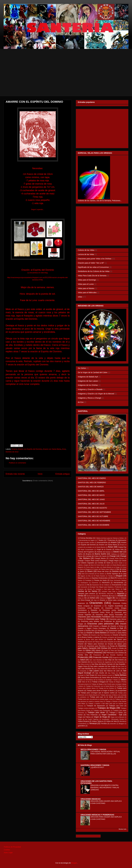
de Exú (81, 402)
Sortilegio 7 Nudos (112, 680)
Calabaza (114, 554)
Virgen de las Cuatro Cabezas (88, 719)
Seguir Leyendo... (38, 209)
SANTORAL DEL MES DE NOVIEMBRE (94, 521)
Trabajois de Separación (96, 706)
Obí (85, 598)
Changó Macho (100, 558)
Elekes (80, 578)
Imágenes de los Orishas (88, 385)
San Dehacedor (119, 662)
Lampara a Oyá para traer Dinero (108, 589)
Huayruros (81, 585)
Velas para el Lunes (86, 284)
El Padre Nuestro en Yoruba (103, 576)
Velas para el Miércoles (87, 293)
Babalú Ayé (118, 552)
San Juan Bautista (84, 669)
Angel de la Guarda (104, 549)
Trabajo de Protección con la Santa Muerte (100, 686)
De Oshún (82, 368)
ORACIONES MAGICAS (91, 799)
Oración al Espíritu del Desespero (113, 637)
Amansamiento (102, 542)
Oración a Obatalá (100, 626)
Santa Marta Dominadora (90, 678)
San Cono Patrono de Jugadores (101, 662)
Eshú (87, 578)
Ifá (88, 585)
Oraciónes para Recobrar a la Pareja (101, 646)
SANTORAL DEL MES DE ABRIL (91, 491)
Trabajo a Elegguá (99, 682)
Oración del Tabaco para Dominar (91, 644)
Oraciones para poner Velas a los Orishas (95, 259)
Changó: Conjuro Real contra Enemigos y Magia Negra (98, 561)
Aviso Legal (8, 853)
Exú (112, 578)
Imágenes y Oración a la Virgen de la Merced (96, 394)
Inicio (40, 474)
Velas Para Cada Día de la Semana (92, 276)
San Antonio (119, 660)
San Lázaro (94, 671)
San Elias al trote (83, 664)
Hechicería (106, 583)
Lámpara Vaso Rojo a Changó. (113, 591)
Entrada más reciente (15, 474)
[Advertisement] (66, 78)
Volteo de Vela (111, 721)
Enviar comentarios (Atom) (43, 481)
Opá (95, 600)
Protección (83, 657)
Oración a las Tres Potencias (100, 635)
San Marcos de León (112, 671)
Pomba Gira (83, 655)
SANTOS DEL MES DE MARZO (91, 487)
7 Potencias (111, 540)
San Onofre (100, 673)
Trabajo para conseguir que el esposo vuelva (98, 693)
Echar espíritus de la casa (117, 574)
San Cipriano (83, 662)
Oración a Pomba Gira (86, 631)
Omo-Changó (85, 600)
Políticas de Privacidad (12, 847)
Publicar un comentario (17, 463)
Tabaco (123, 680)
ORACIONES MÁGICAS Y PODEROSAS (97, 815)
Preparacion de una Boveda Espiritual (108, 655)
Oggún (109, 598)
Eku (89, 576)
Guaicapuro (84, 583)
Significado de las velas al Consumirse (93, 267)
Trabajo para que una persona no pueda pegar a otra (95, 699)
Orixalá (114, 648)
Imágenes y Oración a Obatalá (90, 389)
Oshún (88, 650)
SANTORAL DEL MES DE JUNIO (91, 499)
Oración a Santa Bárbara (96, 633)
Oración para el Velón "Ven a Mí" (91, 263)
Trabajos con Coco (116, 706)
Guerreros (95, 583)
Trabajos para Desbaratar (102, 710)
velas (80, 297)
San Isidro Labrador (97, 666)
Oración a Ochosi (117, 626)
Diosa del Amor (103, 571)
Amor (64, 449)
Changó (113, 556)
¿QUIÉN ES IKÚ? (97, 767)
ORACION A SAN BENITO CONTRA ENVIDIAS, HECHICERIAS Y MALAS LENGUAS (105, 788)
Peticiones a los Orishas (115, 653)
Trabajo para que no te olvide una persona (107, 697)
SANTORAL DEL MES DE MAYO (91, 495)
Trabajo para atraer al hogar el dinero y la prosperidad (106, 691)
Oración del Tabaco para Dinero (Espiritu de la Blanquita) (106, 642)
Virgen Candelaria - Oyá (112, 715)
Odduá (102, 598)
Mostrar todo (123, 829)
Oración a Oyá (117, 628)
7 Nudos (100, 540)
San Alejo (108, 660)
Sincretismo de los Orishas (94, 680)
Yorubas (104, 724)
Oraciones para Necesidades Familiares (94, 617)
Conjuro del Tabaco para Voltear (104, 569)
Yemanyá (93, 723)
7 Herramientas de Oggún (86, 540)
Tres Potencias (92, 715)
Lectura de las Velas (86, 254)
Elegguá (119, 576)
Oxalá (106, 650)
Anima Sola (119, 549)
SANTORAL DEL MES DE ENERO (92, 478)
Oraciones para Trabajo (96, 619)
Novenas (105, 596)
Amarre (14, 449)
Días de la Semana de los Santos (93, 574)
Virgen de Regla (100, 717)
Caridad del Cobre (92, 556)
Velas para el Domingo (87, 280)
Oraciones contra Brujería (89, 608)
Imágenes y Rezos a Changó (90, 398)
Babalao (108, 552)
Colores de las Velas (86, 250)
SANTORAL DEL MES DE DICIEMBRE (94, 525)
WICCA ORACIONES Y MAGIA (93, 749)
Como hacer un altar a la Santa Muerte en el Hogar (103, 567)
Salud (82, 660)
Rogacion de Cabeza (120, 657)
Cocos (124, 561)
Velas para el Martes (86, 288)
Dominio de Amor (12, 452)
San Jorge (111, 666)
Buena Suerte (100, 554)
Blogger (74, 863)
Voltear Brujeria (83, 721)
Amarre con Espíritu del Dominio (30, 449)
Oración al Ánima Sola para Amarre (91, 639)
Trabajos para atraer (96, 712)
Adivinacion (122, 540)
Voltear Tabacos (98, 721)
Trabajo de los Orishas (106, 688)
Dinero (90, 571)
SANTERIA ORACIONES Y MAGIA (95, 765)
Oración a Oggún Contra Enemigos (92, 628)
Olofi (117, 598)
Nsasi (113, 596)
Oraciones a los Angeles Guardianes (109, 606)
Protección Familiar (101, 657)
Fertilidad (88, 580)
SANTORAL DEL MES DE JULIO (91, 504)
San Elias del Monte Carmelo (102, 664)
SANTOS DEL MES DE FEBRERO (92, 482)
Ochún (92, 598)
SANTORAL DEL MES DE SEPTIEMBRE (94, 512)
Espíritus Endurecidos (100, 578)
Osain (80, 650)
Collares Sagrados (87, 563)
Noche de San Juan (93, 596)
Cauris (104, 556)
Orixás (121, 648)
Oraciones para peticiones (100, 624)
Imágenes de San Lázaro (88, 381)
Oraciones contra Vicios (101, 612)
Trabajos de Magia (106, 708)
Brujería (89, 554)
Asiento (100, 552)
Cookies (7, 850)
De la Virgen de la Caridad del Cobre (93, 372)
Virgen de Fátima (84, 717)
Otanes (98, 650)
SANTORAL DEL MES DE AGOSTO (92, 508)
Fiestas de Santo (100, 580)
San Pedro (112, 673)
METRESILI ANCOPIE (106, 594)
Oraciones (96, 603)
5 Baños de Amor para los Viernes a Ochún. (110, 538)
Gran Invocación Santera (118, 580)
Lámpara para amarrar (86, 594)
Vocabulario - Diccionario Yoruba (113, 719)
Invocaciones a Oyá (119, 585)
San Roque (90, 675)
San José (121, 666)
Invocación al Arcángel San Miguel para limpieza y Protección (101, 587)
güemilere (81, 726)
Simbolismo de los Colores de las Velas (94, 271)
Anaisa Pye (122, 547)
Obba (80, 598)
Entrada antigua (63, 474)
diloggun (121, 724)
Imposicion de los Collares (101, 585)
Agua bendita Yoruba (87, 542)
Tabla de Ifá (86, 682)
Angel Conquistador (87, 549)
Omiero (124, 598)
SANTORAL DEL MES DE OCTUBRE (93, 516)
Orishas (104, 648)
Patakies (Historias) (94, 653)
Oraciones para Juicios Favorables (109, 615)
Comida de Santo (104, 563)
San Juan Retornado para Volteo (105, 669)
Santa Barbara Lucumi (105, 675)
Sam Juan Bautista (96, 660)
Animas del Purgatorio (86, 552)
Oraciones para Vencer (118, 619)
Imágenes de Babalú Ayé (88, 377)
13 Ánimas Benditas (85, 538)
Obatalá (120, 596)
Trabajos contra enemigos (86, 708)
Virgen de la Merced (117, 717)
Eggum (83, 576)
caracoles (113, 724)
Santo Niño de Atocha (110, 678)
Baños (80, 554)
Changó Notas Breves (117, 558)
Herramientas (118, 583)
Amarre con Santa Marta (52, 449)
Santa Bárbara (120, 675)
